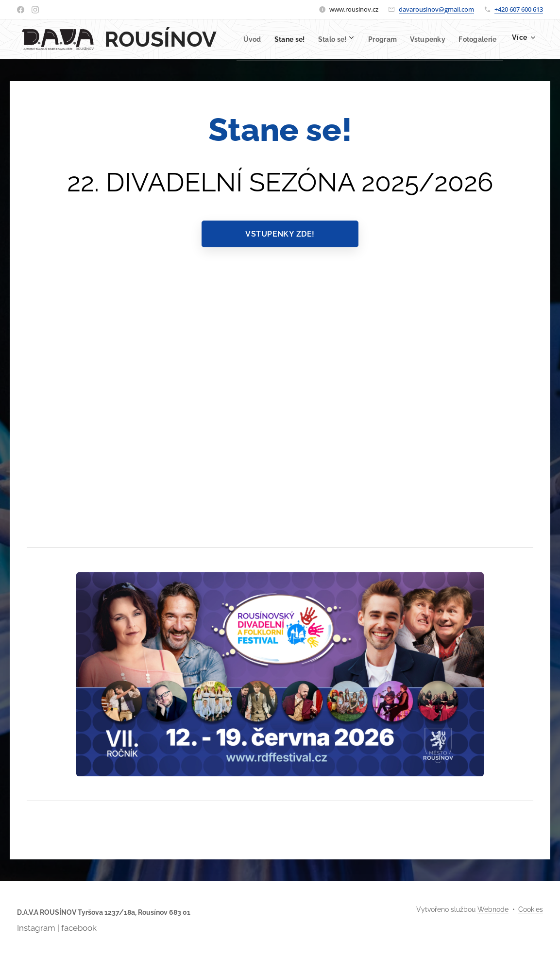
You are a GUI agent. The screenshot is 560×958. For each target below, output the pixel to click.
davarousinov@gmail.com (436, 9)
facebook (79, 928)
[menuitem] (279, 39)
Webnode (493, 909)
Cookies (531, 909)
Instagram (36, 928)
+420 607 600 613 (519, 9)
